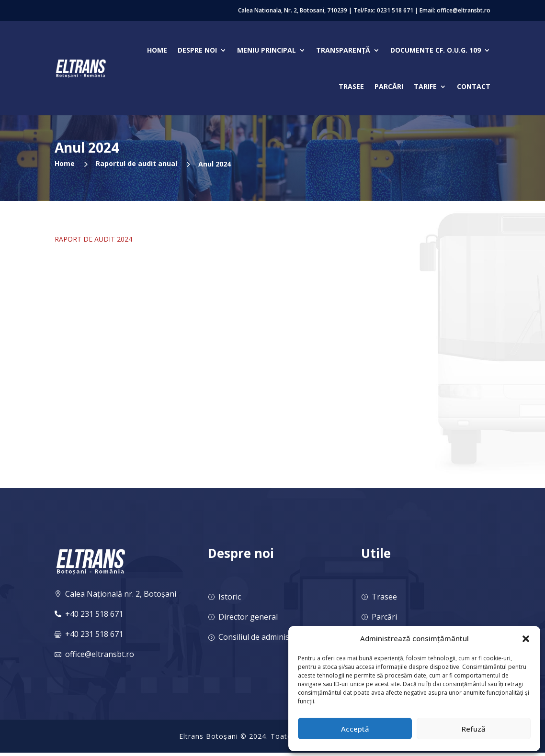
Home (157, 50)
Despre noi (197, 50)
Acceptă (355, 729)
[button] (526, 639)
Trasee (351, 86)
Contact (474, 86)
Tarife (425, 86)
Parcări (389, 86)
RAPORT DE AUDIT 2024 (93, 239)
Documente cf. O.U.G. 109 (436, 50)
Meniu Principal (267, 50)
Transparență (343, 50)
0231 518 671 (395, 10)
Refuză (474, 729)
